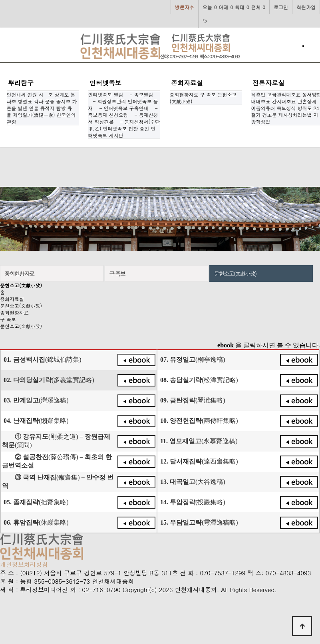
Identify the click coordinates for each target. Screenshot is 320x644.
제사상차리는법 (295, 115)
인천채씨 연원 (22, 94)
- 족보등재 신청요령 (123, 111)
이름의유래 (263, 108)
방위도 (305, 108)
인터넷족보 (105, 83)
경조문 (270, 115)
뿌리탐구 (21, 83)
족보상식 (286, 108)
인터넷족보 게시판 (122, 132)
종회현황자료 (184, 94)
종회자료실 (187, 83)
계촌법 (258, 94)
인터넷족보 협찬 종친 (126, 128)
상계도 (62, 94)
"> (234, 12)
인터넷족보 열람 (106, 94)
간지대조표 (284, 101)
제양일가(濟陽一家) (34, 115)
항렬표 (25, 101)
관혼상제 (307, 101)
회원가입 (306, 7)
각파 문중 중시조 (52, 101)
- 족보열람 (139, 94)
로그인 (281, 7)
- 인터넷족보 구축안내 (122, 108)
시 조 (46, 94)
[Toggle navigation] (303, 46)
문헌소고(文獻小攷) (21, 306)
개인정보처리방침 (24, 564)
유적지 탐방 (53, 108)
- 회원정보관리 (107, 101)
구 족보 (208, 94)
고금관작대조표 (284, 94)
